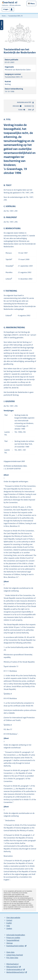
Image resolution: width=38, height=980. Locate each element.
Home (4, 16)
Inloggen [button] (6, 9)
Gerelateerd (29, 106)
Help (8, 926)
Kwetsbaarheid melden (15, 946)
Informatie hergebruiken (16, 935)
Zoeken (9, 928)
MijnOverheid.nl (12, 964)
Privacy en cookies (13, 938)
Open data (10, 952)
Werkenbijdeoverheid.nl (15, 972)
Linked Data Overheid (15, 955)
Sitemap (10, 943)
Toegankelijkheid (13, 940)
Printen (22, 110)
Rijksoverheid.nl (12, 967)
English (9, 923)
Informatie (17, 106)
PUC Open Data (12, 958)
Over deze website (13, 918)
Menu (33, 4)
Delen (31, 110)
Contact (9, 920)
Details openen (2, 25)
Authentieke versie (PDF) (25, 103)
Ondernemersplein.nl (14, 969)
